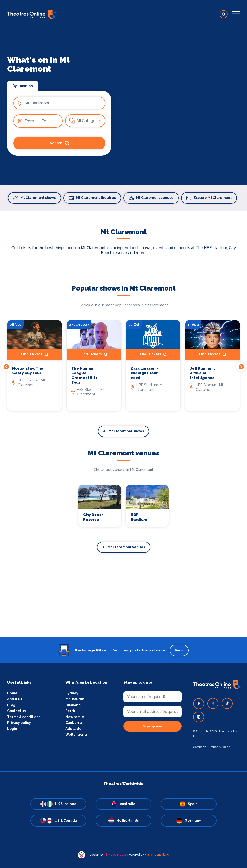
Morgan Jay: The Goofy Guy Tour (28, 371)
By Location (23, 86)
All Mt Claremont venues (124, 547)
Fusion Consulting (157, 855)
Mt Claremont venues (151, 198)
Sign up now (153, 726)
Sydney (72, 693)
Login (12, 729)
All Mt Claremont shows (123, 431)
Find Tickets (35, 354)
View (179, 650)
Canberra (74, 723)
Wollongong (76, 734)
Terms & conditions (24, 717)
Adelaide (73, 729)
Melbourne (75, 699)
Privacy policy (19, 723)
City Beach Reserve (93, 517)
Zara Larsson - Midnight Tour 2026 (144, 373)
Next (241, 367)
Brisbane (73, 705)
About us (15, 699)
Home (12, 693)
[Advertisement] (123, 604)
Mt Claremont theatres (92, 198)
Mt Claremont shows (34, 198)
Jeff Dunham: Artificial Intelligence (202, 373)
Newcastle (75, 717)
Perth (70, 711)
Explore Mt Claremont (209, 198)
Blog (11, 705)
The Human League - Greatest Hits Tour (84, 376)
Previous (6, 367)
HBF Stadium (139, 517)
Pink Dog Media (115, 855)
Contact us (16, 711)
